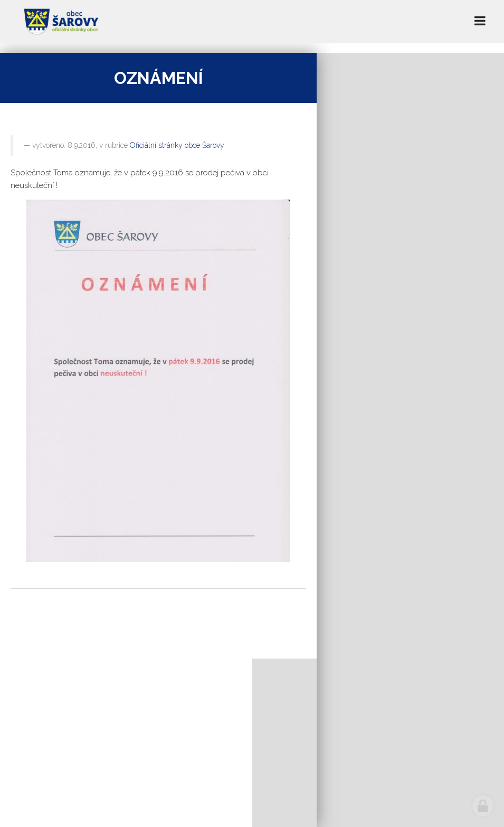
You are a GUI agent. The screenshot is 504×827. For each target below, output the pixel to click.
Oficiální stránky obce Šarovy (177, 145)
